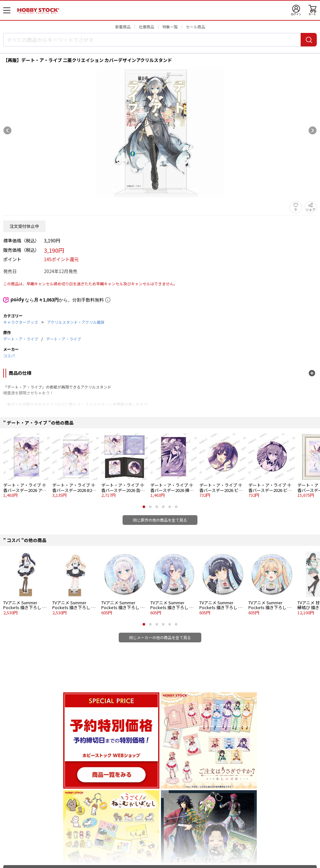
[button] (144, 507)
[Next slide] (313, 130)
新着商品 (123, 27)
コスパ (9, 356)
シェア (311, 209)
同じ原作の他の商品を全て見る (160, 520)
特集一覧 (170, 27)
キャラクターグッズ (21, 322)
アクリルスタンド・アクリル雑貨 (76, 322)
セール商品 (195, 27)
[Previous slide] (7, 130)
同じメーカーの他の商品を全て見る (160, 637)
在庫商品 (146, 27)
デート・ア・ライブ (21, 339)
